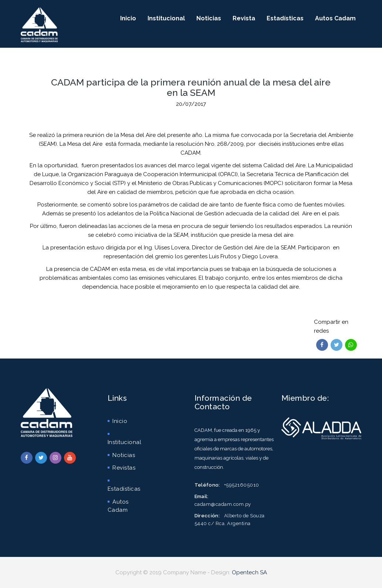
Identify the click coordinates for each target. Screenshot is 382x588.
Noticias (209, 18)
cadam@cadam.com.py (223, 504)
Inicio (128, 18)
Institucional (166, 18)
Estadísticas (285, 18)
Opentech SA (249, 572)
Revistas (122, 468)
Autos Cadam (335, 18)
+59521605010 (242, 485)
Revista (244, 18)
